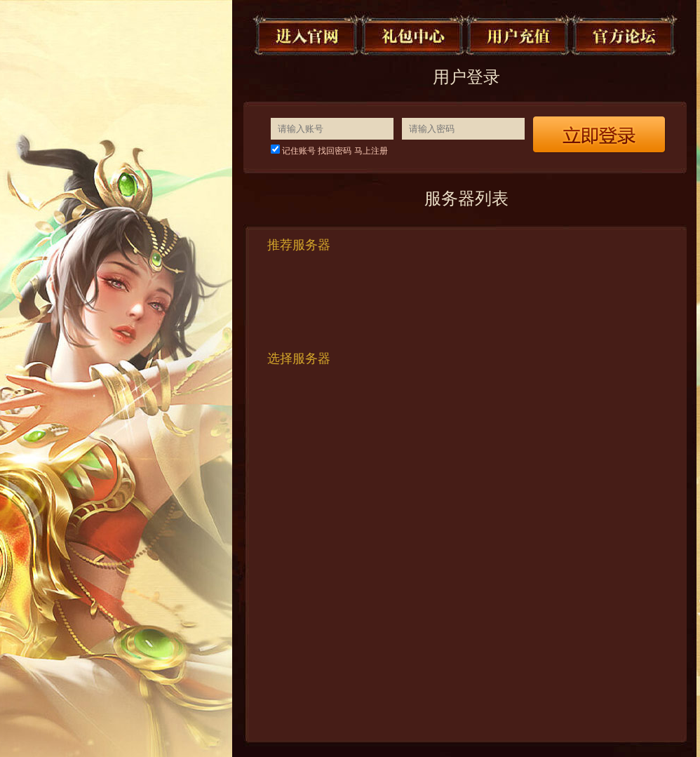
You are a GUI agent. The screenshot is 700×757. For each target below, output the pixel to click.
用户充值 (519, 35)
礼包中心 (413, 35)
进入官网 (307, 35)
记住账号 (299, 151)
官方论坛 (625, 35)
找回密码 (335, 151)
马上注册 (371, 151)
